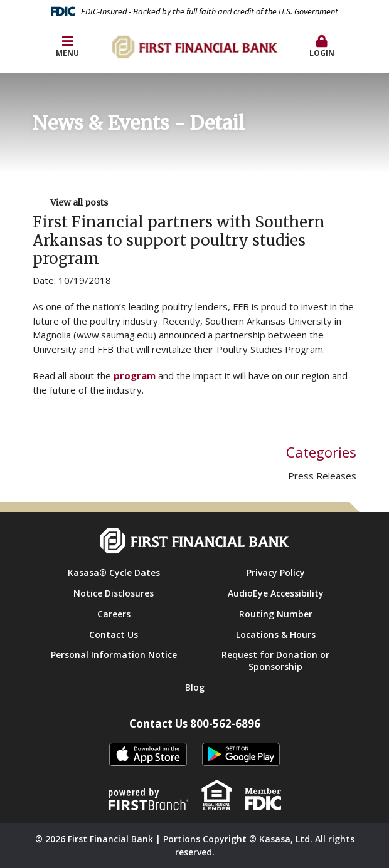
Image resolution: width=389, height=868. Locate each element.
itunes (148, 755)
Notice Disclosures (114, 593)
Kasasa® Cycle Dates (114, 573)
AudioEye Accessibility (276, 593)
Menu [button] (67, 47)
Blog (195, 687)
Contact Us (114, 635)
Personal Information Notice (114, 655)
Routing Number (276, 614)
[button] (322, 47)
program (135, 375)
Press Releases (322, 476)
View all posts (79, 202)
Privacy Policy (276, 573)
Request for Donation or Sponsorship (275, 661)
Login (322, 47)
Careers (114, 614)
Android (241, 755)
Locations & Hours (276, 635)
